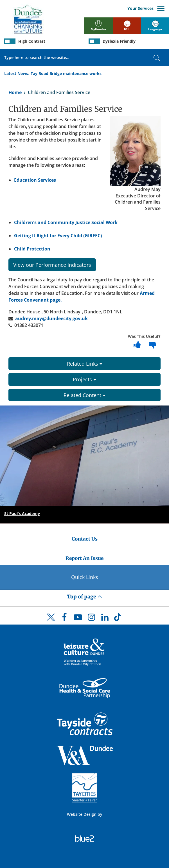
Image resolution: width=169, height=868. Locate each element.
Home (15, 92)
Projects (84, 379)
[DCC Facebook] (64, 619)
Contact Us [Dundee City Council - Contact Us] (85, 539)
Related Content (84, 395)
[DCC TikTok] (118, 619)
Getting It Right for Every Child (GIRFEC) (58, 236)
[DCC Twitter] (51, 622)
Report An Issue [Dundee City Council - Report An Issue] (84, 558)
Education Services (35, 180)
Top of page (85, 597)
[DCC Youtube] (78, 619)
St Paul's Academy (22, 513)
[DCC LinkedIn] (105, 619)
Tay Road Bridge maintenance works (66, 73)
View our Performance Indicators (52, 265)
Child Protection (32, 249)
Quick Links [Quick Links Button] (85, 577)
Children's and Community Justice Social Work (66, 222)
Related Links (85, 364)
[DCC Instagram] (91, 619)
